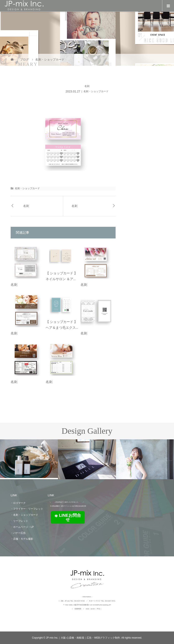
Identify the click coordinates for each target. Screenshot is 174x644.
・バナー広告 (18, 533)
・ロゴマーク (18, 503)
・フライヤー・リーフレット (27, 509)
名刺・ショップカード (96, 91)
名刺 (26, 206)
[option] (29, 459)
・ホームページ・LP (22, 527)
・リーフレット (19, 521)
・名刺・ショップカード (24, 515)
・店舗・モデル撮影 (22, 539)
